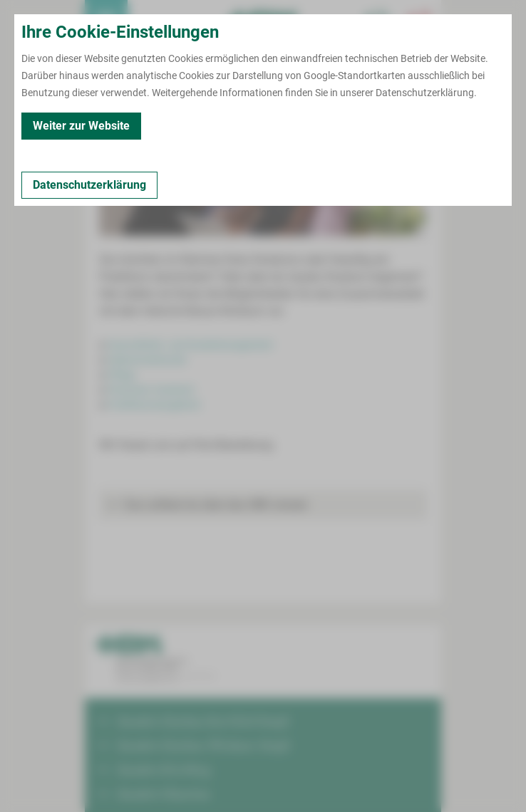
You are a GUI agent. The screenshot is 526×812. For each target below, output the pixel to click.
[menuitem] (106, 21)
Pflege (122, 375)
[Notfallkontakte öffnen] (420, 21)
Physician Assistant (151, 390)
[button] (263, 505)
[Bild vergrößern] (263, 172)
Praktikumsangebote (154, 405)
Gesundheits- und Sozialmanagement (190, 345)
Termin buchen (149, 21)
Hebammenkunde (147, 360)
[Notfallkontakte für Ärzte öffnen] (377, 21)
